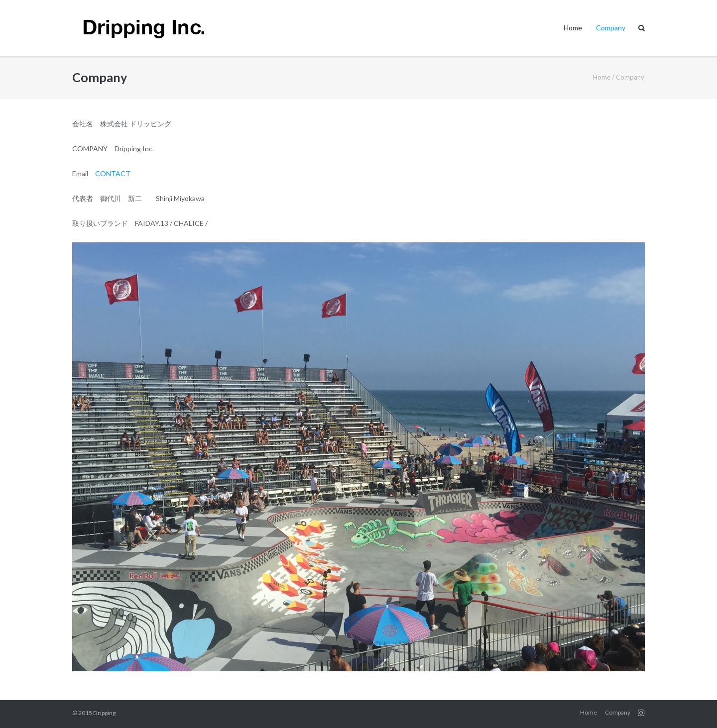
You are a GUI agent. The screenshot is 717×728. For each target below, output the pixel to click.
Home (573, 28)
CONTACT (113, 173)
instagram (641, 713)
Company (611, 28)
